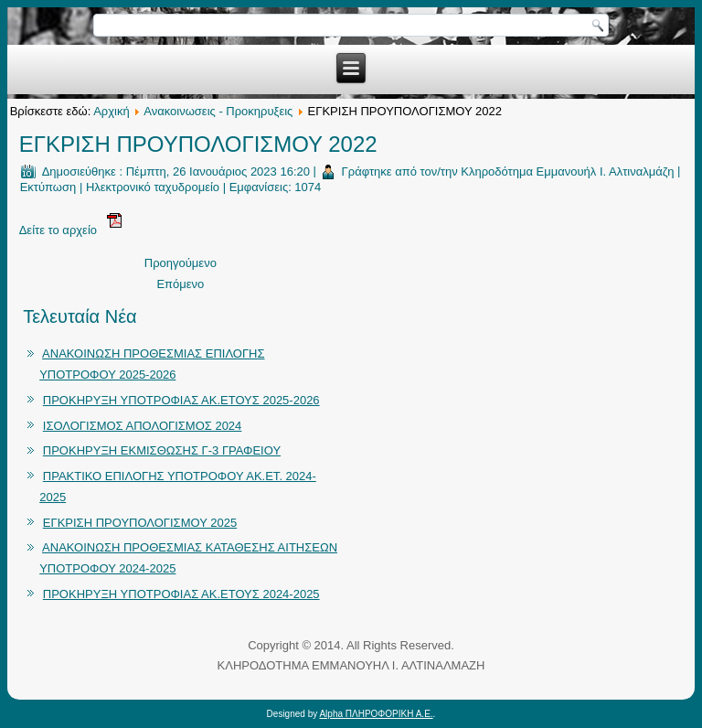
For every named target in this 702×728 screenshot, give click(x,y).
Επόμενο (180, 284)
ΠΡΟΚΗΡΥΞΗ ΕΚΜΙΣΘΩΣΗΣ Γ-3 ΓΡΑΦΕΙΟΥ (162, 450)
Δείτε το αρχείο (70, 230)
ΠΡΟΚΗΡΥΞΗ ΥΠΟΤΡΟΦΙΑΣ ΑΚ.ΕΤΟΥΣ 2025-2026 (181, 400)
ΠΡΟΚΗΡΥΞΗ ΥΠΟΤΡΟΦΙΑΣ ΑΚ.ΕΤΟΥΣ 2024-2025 (181, 594)
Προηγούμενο (181, 263)
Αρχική (112, 111)
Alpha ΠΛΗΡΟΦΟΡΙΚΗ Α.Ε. (376, 714)
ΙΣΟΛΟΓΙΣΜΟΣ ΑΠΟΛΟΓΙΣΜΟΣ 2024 (143, 426)
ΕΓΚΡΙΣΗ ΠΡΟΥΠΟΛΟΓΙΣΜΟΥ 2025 (140, 523)
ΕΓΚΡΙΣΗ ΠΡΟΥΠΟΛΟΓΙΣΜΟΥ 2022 (198, 144)
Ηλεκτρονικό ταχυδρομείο (153, 187)
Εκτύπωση (48, 187)
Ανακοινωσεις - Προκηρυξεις (218, 111)
